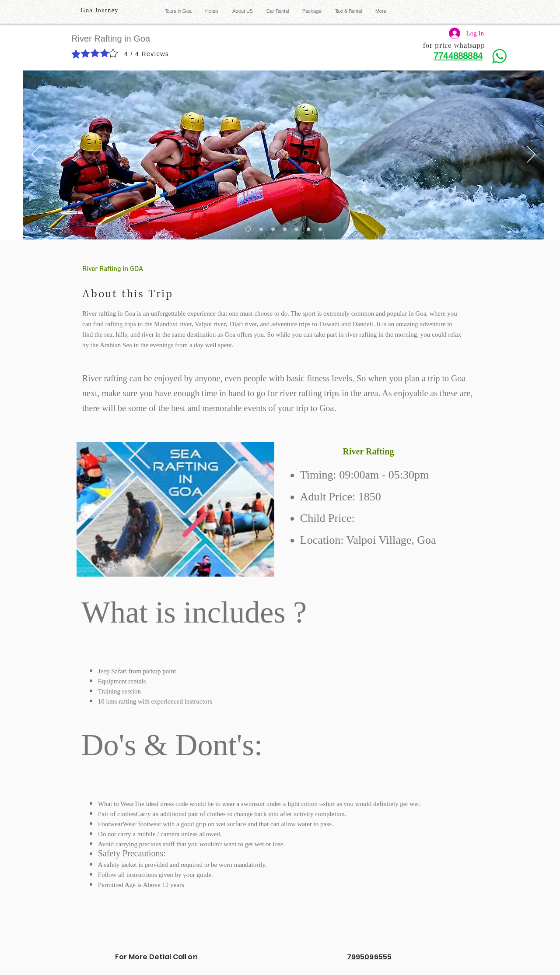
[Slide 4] (285, 229)
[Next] (531, 155)
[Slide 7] (320, 229)
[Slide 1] (248, 229)
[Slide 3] (273, 229)
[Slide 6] (308, 229)
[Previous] (36, 155)
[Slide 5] (297, 229)
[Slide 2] (261, 229)
